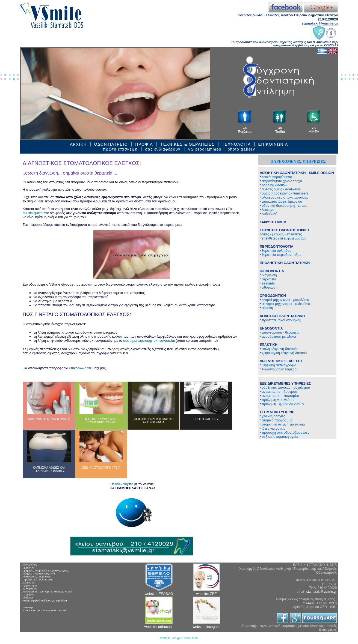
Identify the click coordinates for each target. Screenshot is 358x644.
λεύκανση (268, 210)
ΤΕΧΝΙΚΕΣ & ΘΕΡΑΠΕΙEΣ (187, 144)
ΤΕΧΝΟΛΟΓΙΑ (236, 144)
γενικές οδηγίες (272, 416)
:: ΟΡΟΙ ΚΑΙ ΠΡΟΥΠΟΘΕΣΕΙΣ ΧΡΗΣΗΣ (45, 610)
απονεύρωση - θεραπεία (280, 332)
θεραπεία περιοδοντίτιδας (280, 255)
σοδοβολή (269, 214)
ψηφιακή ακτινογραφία (278, 365)
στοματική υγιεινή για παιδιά (282, 424)
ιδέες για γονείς (272, 428)
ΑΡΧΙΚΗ (78, 144)
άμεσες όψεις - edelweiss (280, 189)
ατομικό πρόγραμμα (276, 420)
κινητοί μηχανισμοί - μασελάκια (284, 300)
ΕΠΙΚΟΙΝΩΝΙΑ (273, 144)
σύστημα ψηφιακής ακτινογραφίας (149, 341)
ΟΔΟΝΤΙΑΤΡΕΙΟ (111, 144)
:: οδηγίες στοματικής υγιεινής (38, 573)
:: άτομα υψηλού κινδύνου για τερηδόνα (44, 600)
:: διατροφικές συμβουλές (36, 576)
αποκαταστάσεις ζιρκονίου (281, 201)
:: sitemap (27, 607)
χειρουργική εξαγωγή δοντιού (283, 353)
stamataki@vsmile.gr (320, 23)
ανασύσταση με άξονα (278, 336)
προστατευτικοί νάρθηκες (280, 320)
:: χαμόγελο (28, 567)
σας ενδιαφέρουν (163, 149)
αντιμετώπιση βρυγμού (278, 392)
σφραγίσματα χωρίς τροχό (281, 181)
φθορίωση (269, 287)
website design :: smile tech (179, 638)
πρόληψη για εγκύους (277, 400)
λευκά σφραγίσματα (276, 177)
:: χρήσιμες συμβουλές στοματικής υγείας (45, 570)
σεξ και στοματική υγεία (279, 437)
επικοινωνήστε (80, 368)
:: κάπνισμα (28, 582)
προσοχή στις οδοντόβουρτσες (285, 432)
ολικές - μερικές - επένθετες (285, 232)
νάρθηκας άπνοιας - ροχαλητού (285, 387)
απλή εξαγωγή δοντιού (278, 349)
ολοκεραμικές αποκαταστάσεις (284, 197)
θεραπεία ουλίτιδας (275, 251)
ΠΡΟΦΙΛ (145, 144)
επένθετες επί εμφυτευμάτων (283, 238)
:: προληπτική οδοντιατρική (37, 579)
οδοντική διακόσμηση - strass (283, 206)
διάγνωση (268, 275)
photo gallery (241, 149)
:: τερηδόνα (28, 594)
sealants (267, 283)
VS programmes (205, 149)
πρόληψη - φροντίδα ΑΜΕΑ (282, 404)
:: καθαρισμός (29, 588)
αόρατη (266, 308)
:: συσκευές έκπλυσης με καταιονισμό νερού (47, 591)
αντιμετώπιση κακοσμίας (280, 396)
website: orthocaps (159, 627)
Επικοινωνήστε (121, 484)
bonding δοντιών (274, 185)
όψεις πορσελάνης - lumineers (284, 193)
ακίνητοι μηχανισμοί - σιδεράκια (285, 304)
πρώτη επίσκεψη (120, 149)
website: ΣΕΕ (206, 594)
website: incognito (206, 627)
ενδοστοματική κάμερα (278, 369)
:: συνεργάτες (29, 564)
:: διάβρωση (28, 597)
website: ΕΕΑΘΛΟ (159, 594)
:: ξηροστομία (29, 585)
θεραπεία (268, 279)
